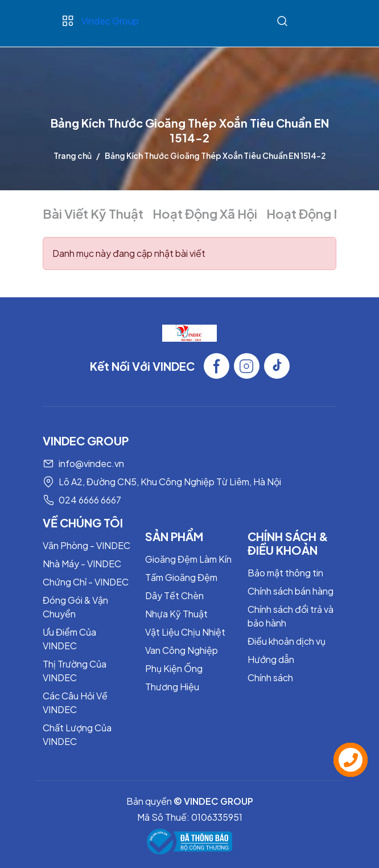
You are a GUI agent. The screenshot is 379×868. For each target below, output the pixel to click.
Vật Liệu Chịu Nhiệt (185, 632)
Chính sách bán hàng (291, 591)
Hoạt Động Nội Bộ (320, 214)
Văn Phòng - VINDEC (86, 545)
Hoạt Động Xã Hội (205, 214)
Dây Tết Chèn (174, 595)
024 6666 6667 (90, 500)
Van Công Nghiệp (182, 650)
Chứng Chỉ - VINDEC (86, 582)
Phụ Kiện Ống (174, 668)
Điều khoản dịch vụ (287, 641)
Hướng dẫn (271, 659)
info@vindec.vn (91, 463)
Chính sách (270, 677)
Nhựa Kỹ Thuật (176, 614)
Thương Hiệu (172, 687)
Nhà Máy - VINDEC (82, 564)
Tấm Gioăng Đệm (181, 577)
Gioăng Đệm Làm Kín (188, 559)
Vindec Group (110, 21)
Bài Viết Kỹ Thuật (93, 214)
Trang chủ (73, 155)
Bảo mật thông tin (285, 573)
